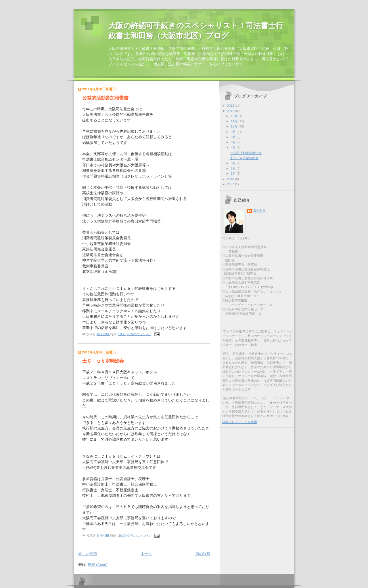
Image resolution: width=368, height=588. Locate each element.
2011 (231, 111)
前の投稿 (203, 554)
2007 (231, 184)
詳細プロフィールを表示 (240, 422)
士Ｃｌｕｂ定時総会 (103, 361)
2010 (231, 179)
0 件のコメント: (139, 334)
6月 (234, 142)
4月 (234, 147)
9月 (234, 132)
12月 (235, 116)
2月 (234, 168)
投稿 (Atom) (98, 565)
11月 (235, 121)
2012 (231, 106)
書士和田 (259, 211)
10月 (235, 126)
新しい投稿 (88, 554)
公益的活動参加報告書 (105, 98)
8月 (234, 137)
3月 (234, 163)
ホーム (146, 554)
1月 (234, 174)
